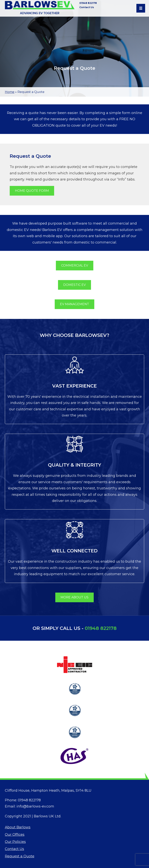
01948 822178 (88, 3)
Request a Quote (20, 856)
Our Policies (15, 842)
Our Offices (15, 835)
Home (10, 92)
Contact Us (87, 7)
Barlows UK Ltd (47, 816)
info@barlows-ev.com (35, 806)
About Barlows (18, 827)
